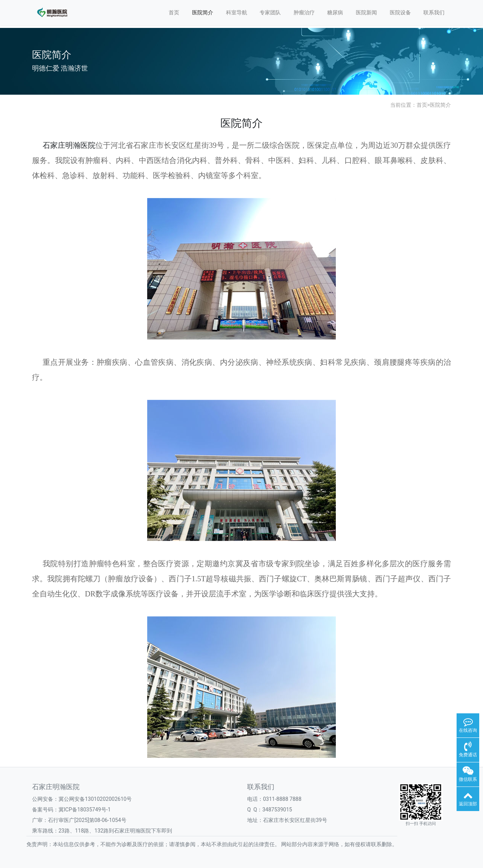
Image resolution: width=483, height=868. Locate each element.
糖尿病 (335, 12)
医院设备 (400, 12)
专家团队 (270, 12)
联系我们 (434, 12)
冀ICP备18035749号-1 (85, 810)
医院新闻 (366, 12)
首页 (174, 12)
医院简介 (203, 12)
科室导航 (237, 12)
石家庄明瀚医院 (69, 145)
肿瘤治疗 (304, 12)
